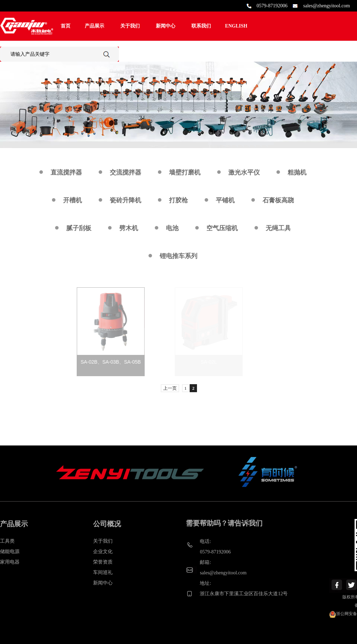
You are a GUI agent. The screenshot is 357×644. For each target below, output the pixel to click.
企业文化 (103, 552)
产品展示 (94, 26)
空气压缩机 (222, 228)
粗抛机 (297, 172)
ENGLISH (236, 26)
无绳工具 (278, 228)
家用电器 (10, 562)
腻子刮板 (79, 228)
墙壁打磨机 (185, 172)
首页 (66, 26)
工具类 (7, 541)
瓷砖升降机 (126, 200)
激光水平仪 (244, 172)
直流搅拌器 (66, 172)
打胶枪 (178, 200)
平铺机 (225, 200)
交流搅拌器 (126, 172)
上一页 (170, 388)
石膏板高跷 (278, 200)
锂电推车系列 (178, 256)
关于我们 (130, 26)
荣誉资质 (103, 562)
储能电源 (10, 552)
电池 (172, 228)
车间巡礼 (103, 572)
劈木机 (129, 228)
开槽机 (73, 200)
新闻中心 (166, 26)
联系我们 (201, 26)
